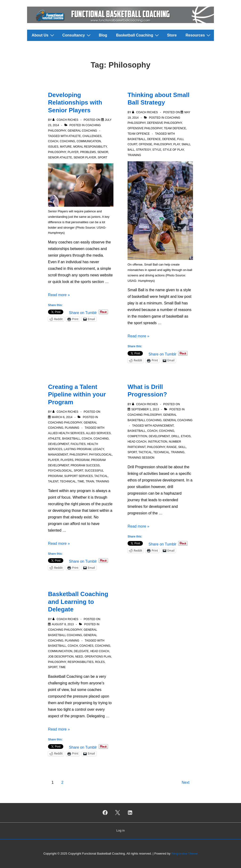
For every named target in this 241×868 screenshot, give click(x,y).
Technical (68, 481)
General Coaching (82, 131)
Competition (137, 436)
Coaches (86, 646)
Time (81, 481)
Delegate (81, 651)
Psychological (60, 471)
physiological (101, 455)
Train (90, 481)
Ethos (186, 436)
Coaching (67, 141)
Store (172, 35)
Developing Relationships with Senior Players (75, 103)
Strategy (143, 150)
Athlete (75, 136)
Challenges (92, 136)
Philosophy (57, 152)
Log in (120, 830)
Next (186, 782)
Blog (103, 35)
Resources (199, 35)
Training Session (141, 458)
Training (134, 155)
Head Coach (137, 442)
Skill (182, 447)
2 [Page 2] (62, 782)
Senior (103, 152)
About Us (44, 35)
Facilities (78, 444)
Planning (72, 428)
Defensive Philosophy (165, 123)
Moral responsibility (90, 147)
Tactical (101, 476)
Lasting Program (78, 449)
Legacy (98, 449)
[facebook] (105, 813)
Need (79, 657)
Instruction (158, 442)
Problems (88, 152)
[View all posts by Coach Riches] (66, 120)
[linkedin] (130, 813)
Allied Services (98, 433)
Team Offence (139, 134)
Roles (100, 662)
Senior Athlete (60, 157)
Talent (53, 481)
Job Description (61, 657)
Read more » (59, 295)
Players (67, 460)
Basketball (137, 139)
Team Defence (175, 128)
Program (82, 460)
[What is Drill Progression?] (145, 409)
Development (58, 444)
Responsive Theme (185, 854)
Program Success (85, 465)
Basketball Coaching (138, 35)
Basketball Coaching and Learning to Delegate (78, 602)
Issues (53, 147)
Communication (89, 141)
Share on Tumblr (83, 312)
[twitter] (118, 813)
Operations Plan (98, 657)
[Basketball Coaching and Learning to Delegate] (63, 624)
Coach (53, 141)
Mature (66, 147)
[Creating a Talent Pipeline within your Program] (62, 417)
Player (73, 152)
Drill (175, 436)
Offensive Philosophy (145, 128)
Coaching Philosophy (65, 423)
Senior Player (85, 157)
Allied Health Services (66, 433)
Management (58, 455)
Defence (154, 139)
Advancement (163, 426)
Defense (169, 139)
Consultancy (77, 35)
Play (177, 144)
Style (157, 150)
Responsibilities (80, 662)
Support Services (78, 476)
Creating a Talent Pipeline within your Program (77, 394)
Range (172, 447)
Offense (146, 144)
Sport (102, 157)
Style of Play (173, 150)
